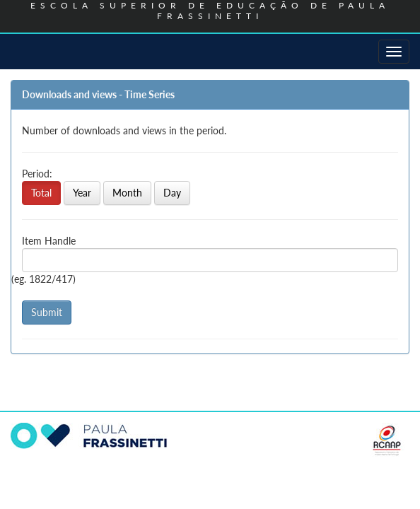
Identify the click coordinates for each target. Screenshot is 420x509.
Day (172, 193)
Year (82, 193)
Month (127, 193)
